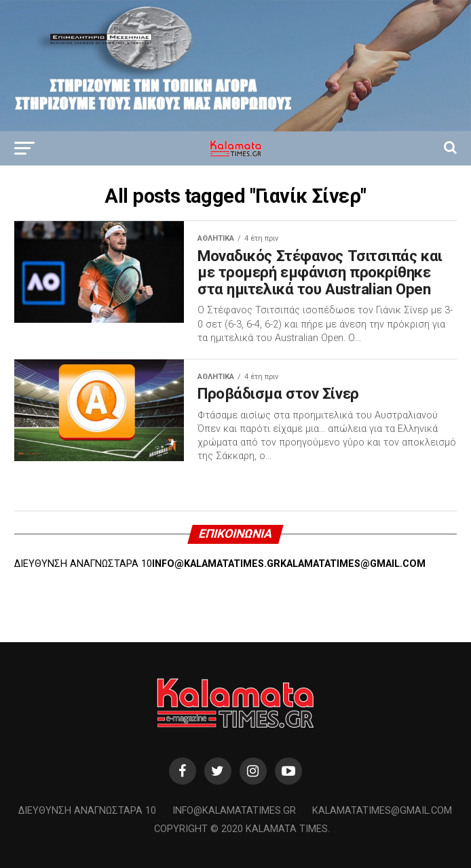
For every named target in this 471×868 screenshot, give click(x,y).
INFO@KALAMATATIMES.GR (216, 564)
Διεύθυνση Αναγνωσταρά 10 (87, 811)
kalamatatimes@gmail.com (382, 811)
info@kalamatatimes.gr (234, 811)
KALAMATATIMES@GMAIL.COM (353, 564)
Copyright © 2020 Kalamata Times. (242, 829)
